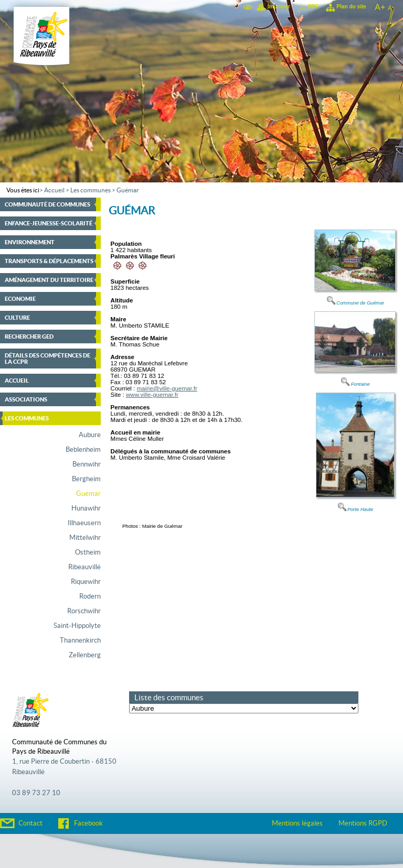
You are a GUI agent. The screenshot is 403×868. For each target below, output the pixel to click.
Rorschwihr (84, 611)
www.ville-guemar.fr (152, 395)
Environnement (30, 242)
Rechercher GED (29, 337)
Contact (30, 823)
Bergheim (86, 479)
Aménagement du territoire (49, 280)
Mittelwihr (85, 538)
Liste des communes (169, 697)
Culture (17, 318)
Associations (26, 399)
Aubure (90, 435)
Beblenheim (83, 450)
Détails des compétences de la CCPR (47, 359)
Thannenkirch (80, 641)
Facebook (88, 823)
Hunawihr (86, 508)
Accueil (54, 190)
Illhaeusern (84, 523)
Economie (20, 299)
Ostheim (88, 552)
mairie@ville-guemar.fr (167, 388)
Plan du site (351, 7)
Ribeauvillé (84, 567)
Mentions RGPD (363, 823)
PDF (313, 7)
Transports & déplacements (49, 261)
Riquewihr (86, 582)
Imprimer (279, 7)
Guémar (128, 190)
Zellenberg (85, 655)
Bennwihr (87, 464)
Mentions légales (297, 823)
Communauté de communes (47, 204)
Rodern (90, 596)
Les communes (91, 190)
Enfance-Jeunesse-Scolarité (49, 223)
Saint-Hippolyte (77, 626)
